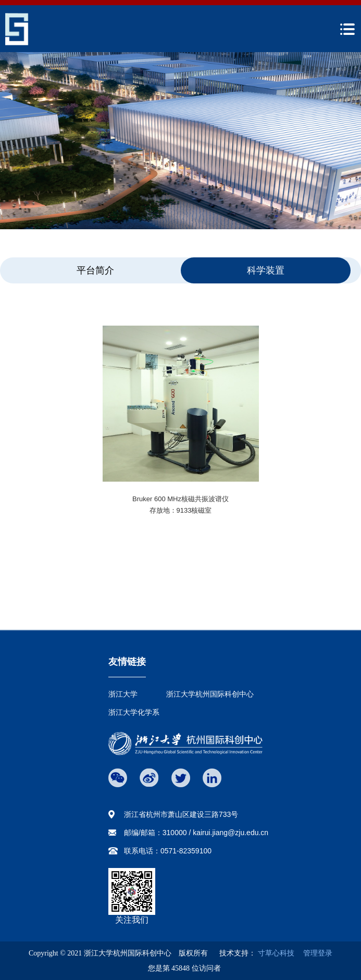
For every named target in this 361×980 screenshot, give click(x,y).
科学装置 (266, 270)
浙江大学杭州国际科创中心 (210, 694)
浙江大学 (123, 694)
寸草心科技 (276, 953)
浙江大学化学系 (134, 712)
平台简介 (95, 270)
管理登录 (314, 953)
